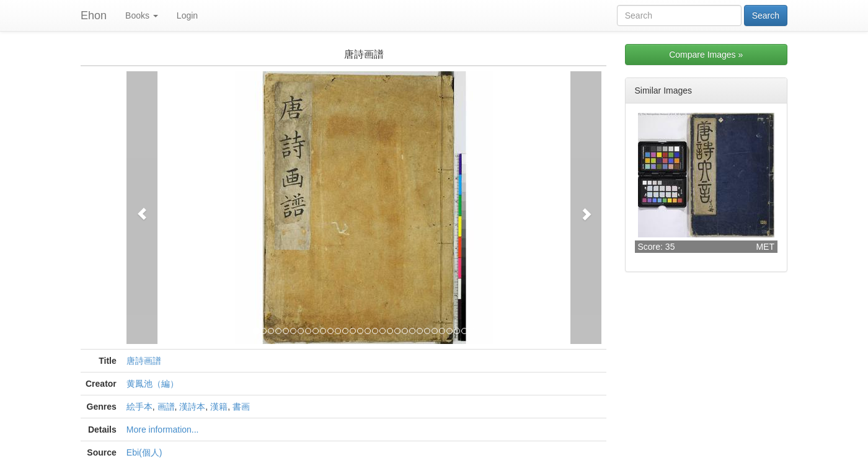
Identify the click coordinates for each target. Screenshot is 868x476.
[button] (142, 208)
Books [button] (142, 15)
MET (765, 247)
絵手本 (139, 407)
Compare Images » (706, 55)
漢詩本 (192, 407)
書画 (241, 407)
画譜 (166, 407)
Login (187, 15)
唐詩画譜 (144, 361)
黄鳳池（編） (153, 384)
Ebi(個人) (144, 452)
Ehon (94, 15)
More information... (163, 430)
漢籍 (219, 407)
